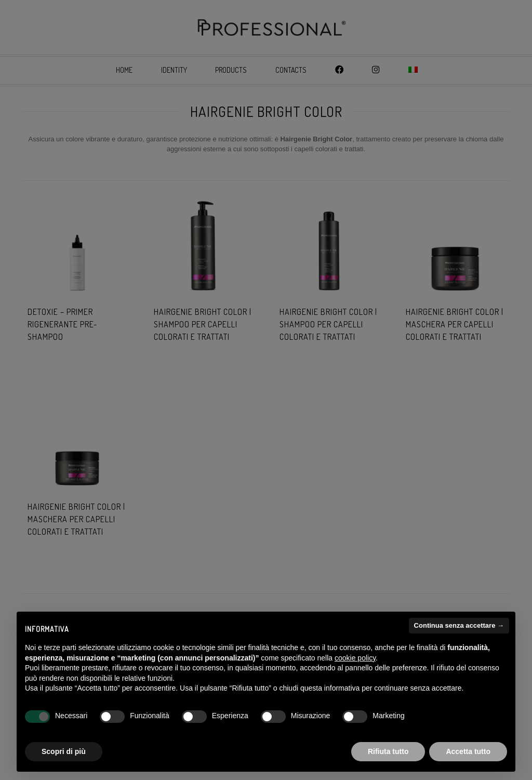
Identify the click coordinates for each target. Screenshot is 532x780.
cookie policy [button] (355, 658)
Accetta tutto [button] (468, 751)
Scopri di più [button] (64, 751)
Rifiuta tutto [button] (388, 751)
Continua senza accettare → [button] (459, 625)
